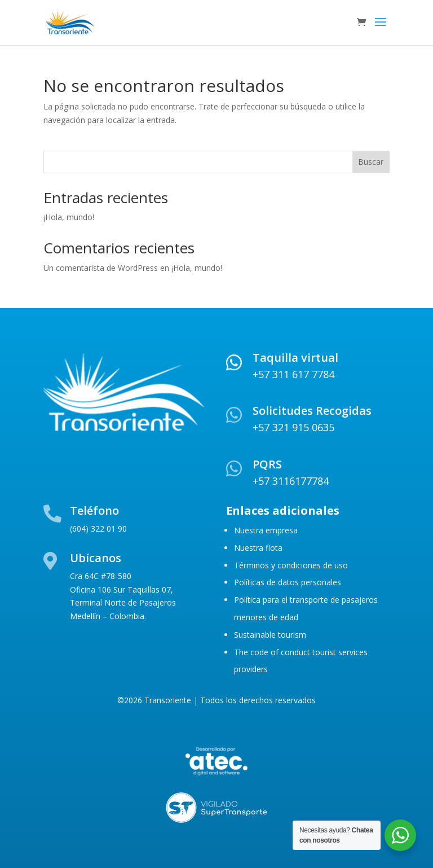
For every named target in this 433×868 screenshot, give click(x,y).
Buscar (371, 162)
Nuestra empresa (266, 530)
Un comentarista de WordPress (101, 268)
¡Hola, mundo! (69, 217)
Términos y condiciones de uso (291, 565)
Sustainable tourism (270, 635)
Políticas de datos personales (288, 582)
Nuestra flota (258, 548)
